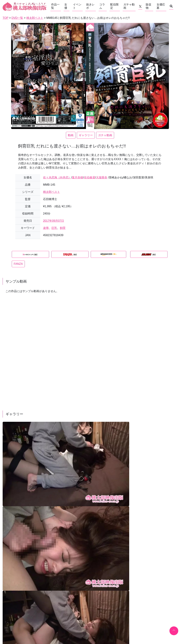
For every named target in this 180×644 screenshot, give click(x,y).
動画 (71, 135)
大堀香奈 (102, 177)
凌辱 (46, 228)
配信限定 (114, 6)
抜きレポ (90, 6)
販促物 (149, 6)
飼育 (63, 228)
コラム (102, 6)
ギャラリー (86, 135)
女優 (66, 6)
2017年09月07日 (54, 221)
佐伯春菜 (90, 177)
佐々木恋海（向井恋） (57, 177)
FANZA (18, 264)
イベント (77, 6)
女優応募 (161, 6)
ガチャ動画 (129, 6)
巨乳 (54, 228)
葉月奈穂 (78, 177)
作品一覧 (55, 6)
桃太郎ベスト (52, 192)
